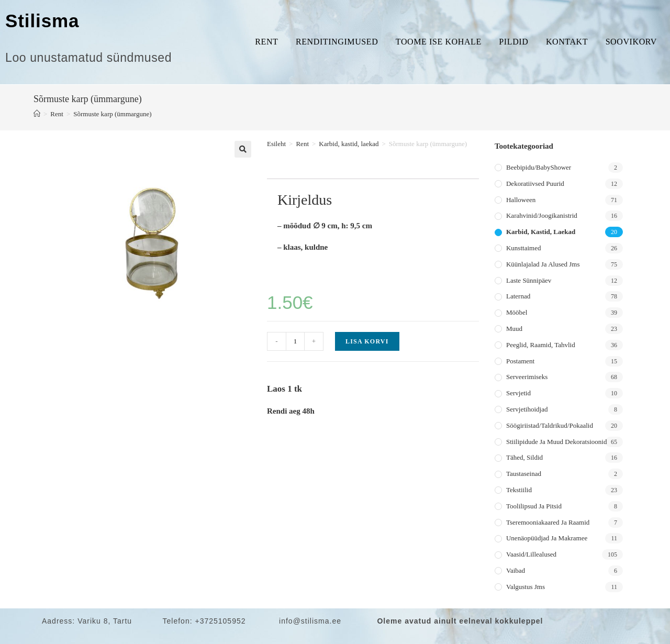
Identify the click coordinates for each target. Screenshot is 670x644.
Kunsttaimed (523, 248)
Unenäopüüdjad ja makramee (547, 538)
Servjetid (518, 393)
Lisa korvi (367, 341)
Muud (514, 329)
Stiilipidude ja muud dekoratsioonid (556, 442)
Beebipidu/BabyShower (539, 167)
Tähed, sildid (524, 457)
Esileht (276, 144)
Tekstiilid (519, 490)
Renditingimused (337, 42)
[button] (243, 149)
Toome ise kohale (439, 42)
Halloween (521, 200)
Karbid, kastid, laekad (349, 144)
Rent (266, 42)
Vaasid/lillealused (531, 554)
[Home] (37, 114)
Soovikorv (631, 42)
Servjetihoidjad (527, 409)
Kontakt (567, 42)
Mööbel (517, 312)
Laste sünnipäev (529, 280)
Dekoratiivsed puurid (535, 184)
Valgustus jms (526, 587)
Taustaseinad (524, 474)
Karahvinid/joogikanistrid (542, 215)
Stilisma (42, 21)
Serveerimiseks (527, 377)
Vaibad (516, 570)
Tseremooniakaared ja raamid (548, 522)
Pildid (513, 42)
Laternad (518, 296)
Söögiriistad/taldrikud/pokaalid (550, 425)
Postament (520, 361)
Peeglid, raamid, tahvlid (541, 345)
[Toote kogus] (295, 341)
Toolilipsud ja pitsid (534, 506)
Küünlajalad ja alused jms (543, 264)
